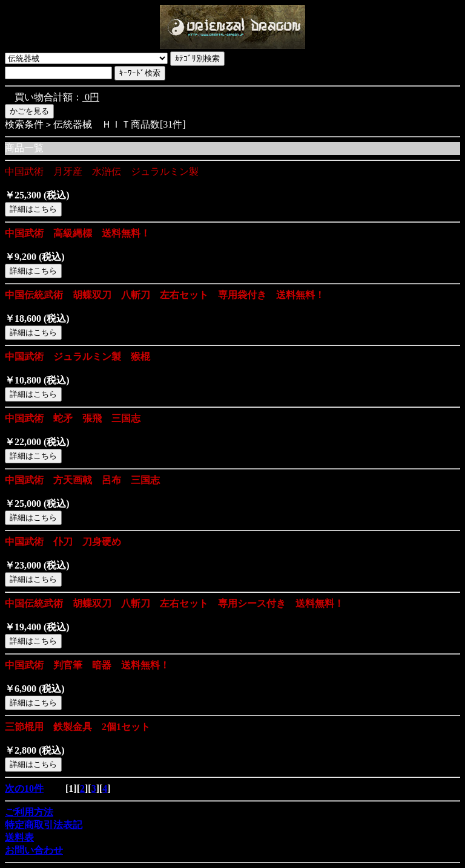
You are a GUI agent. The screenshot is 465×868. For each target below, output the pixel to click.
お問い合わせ (34, 850)
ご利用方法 (29, 812)
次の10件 (24, 788)
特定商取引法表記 (44, 825)
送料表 (19, 837)
